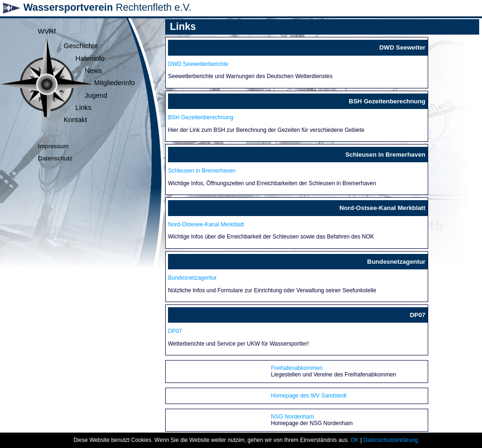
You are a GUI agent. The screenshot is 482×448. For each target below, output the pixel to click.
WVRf (47, 31)
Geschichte (81, 46)
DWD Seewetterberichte (198, 64)
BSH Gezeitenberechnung (201, 117)
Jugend (96, 95)
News (93, 71)
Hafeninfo (90, 58)
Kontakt (75, 120)
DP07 (175, 331)
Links (83, 108)
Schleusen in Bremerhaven (202, 171)
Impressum (53, 146)
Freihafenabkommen (297, 368)
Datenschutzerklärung (391, 440)
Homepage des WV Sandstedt (309, 396)
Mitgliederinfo (114, 83)
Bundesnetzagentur (192, 278)
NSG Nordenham (292, 417)
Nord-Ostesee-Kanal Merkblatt (206, 224)
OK (354, 440)
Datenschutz (55, 158)
